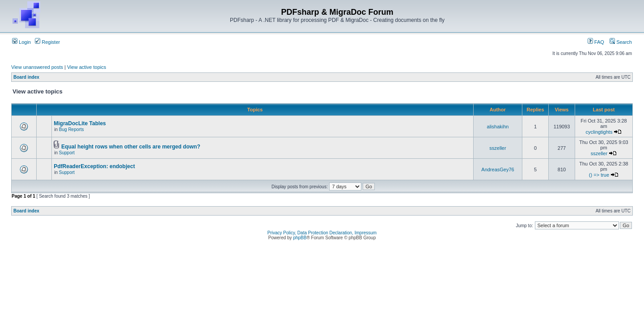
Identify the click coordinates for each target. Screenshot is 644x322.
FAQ (596, 42)
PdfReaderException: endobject (94, 166)
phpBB (300, 238)
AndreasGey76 (498, 169)
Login (21, 42)
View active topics (87, 67)
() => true (599, 175)
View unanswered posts (37, 67)
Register (47, 42)
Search (621, 42)
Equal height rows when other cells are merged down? (131, 147)
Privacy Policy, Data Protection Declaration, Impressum (322, 233)
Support (67, 153)
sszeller (498, 148)
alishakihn (498, 127)
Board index (26, 77)
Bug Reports (72, 129)
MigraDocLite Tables (80, 123)
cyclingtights (599, 132)
